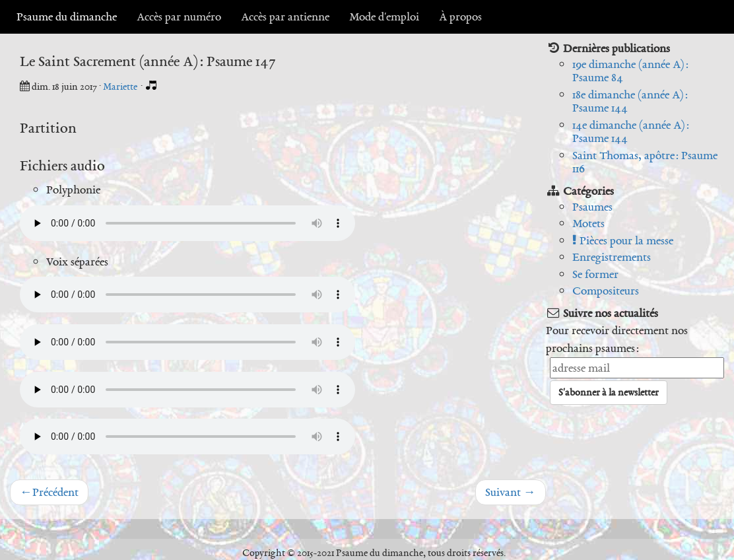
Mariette (121, 87)
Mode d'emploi (384, 17)
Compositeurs (606, 291)
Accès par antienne (285, 17)
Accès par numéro (179, 17)
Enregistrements (612, 257)
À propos (460, 17)
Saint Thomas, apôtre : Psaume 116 (645, 162)
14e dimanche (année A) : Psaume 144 (631, 132)
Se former (595, 274)
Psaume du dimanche (67, 17)
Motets (588, 223)
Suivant (511, 492)
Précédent (49, 492)
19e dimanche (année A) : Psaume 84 (630, 71)
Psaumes (592, 207)
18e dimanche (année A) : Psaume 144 (630, 101)
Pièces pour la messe (623, 240)
